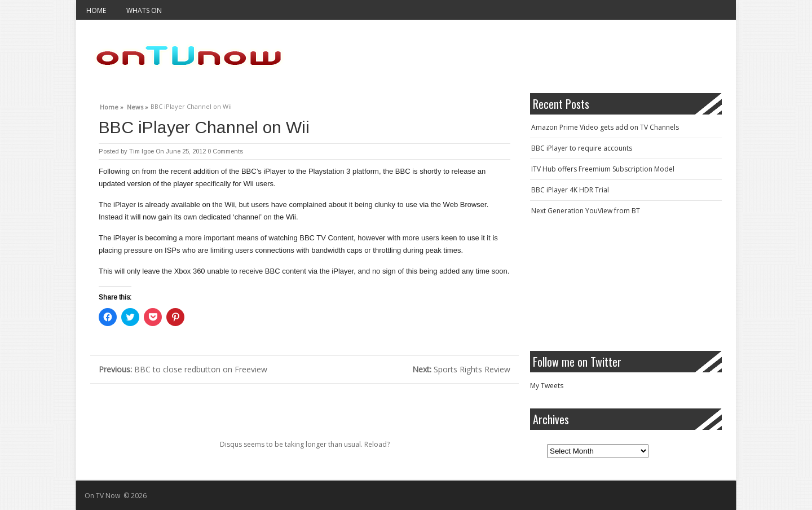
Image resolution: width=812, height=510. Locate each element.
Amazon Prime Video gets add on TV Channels (605, 127)
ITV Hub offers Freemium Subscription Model (603, 169)
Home (96, 10)
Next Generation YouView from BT (586, 211)
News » (138, 105)
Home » (112, 105)
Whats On (144, 10)
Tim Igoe (142, 151)
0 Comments (225, 151)
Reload (376, 444)
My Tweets (547, 386)
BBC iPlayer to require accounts (582, 148)
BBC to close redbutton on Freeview (183, 369)
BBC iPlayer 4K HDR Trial (570, 190)
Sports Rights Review (461, 369)
